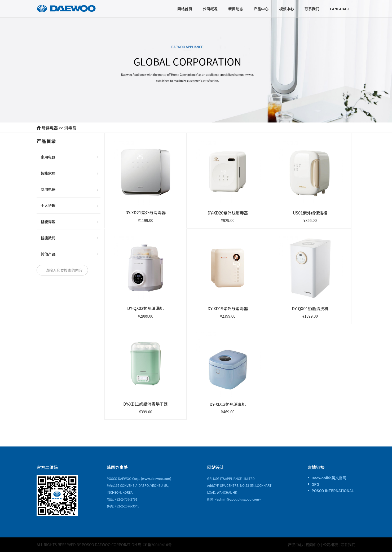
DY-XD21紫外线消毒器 (146, 212)
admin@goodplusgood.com (238, 499)
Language (340, 9)
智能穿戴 (69, 222)
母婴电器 (50, 128)
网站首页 (185, 9)
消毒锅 (70, 128)
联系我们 (312, 9)
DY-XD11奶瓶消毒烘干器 (146, 404)
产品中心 (261, 9)
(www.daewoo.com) (156, 478)
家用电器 (69, 157)
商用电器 (69, 190)
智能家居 (69, 174)
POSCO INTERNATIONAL (332, 490)
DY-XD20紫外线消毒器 (228, 213)
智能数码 (69, 238)
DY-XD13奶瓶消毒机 (228, 404)
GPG (315, 484)
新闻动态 (236, 9)
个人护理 (69, 206)
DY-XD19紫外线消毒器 (228, 308)
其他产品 (69, 255)
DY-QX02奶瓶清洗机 (146, 308)
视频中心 (287, 9)
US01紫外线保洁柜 (310, 213)
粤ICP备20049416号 (155, 545)
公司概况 (210, 9)
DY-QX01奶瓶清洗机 (310, 308)
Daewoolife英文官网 (329, 478)
